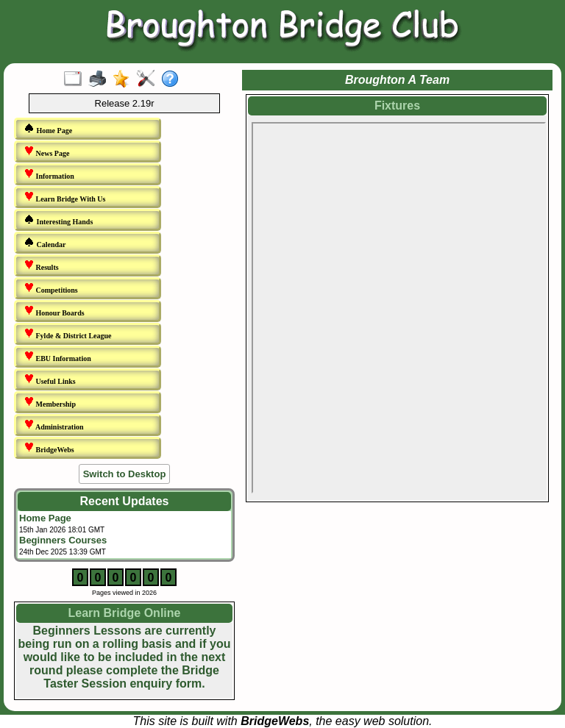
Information (49, 174)
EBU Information (57, 357)
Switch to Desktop (125, 474)
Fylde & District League (68, 334)
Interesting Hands (58, 220)
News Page (46, 151)
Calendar (45, 243)
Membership (50, 402)
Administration (54, 425)
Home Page (48, 129)
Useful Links (50, 379)
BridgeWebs (49, 448)
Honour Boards (54, 311)
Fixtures (397, 106)
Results (41, 265)
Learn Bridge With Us (64, 197)
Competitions (51, 288)
